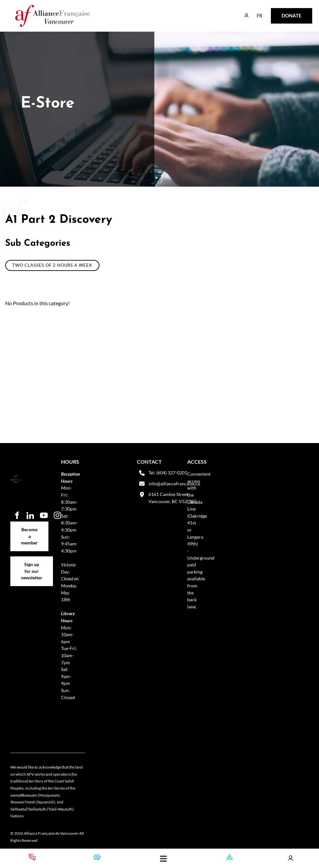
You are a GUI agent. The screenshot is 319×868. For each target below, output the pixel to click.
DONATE (281, 12)
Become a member (30, 525)
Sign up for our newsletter (32, 563)
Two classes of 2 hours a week (52, 265)
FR (255, 12)
